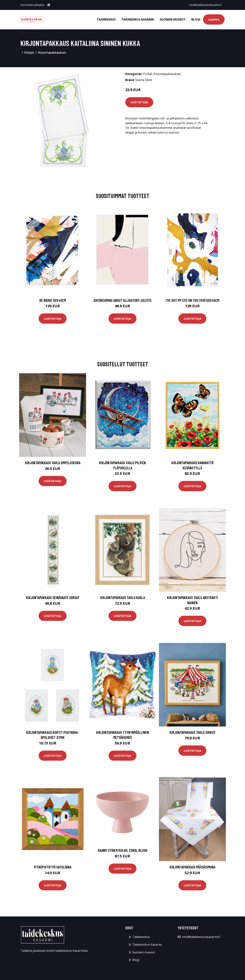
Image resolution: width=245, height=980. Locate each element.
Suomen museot (173, 19)
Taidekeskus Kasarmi (138, 19)
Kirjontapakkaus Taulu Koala (123, 597)
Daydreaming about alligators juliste (123, 300)
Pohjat (29, 53)
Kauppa (214, 19)
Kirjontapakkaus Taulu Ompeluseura (53, 463)
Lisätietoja (139, 102)
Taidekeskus (106, 19)
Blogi (196, 19)
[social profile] (49, 5)
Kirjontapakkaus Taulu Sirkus (192, 732)
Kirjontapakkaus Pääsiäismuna (192, 867)
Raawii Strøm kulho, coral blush (123, 850)
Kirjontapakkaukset (52, 53)
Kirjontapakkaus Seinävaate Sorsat (53, 597)
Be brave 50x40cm (53, 300)
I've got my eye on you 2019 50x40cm (192, 300)
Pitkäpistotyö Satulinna (53, 867)
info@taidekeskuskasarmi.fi (205, 5)
